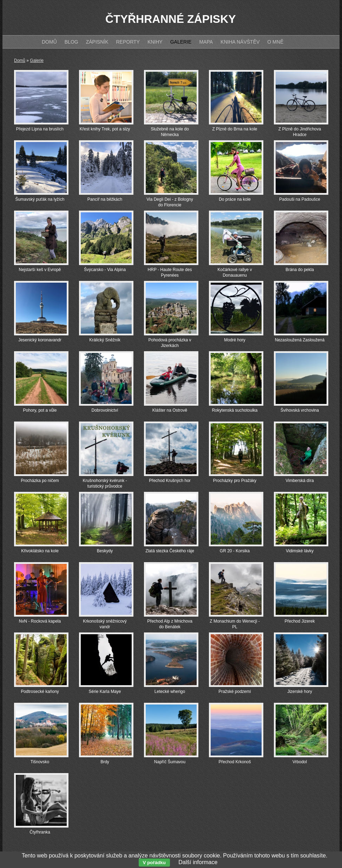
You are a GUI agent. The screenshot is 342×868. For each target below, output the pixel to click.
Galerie (37, 60)
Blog (71, 42)
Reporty (128, 42)
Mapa (206, 42)
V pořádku (154, 863)
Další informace (198, 862)
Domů (20, 60)
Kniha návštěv (240, 42)
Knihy (155, 42)
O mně (275, 42)
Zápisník (97, 42)
